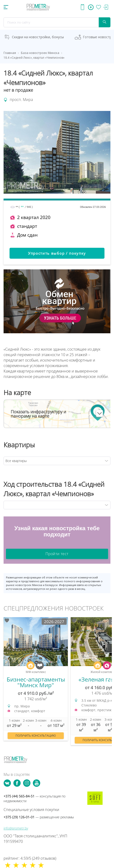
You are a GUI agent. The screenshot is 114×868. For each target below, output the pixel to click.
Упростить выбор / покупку (57, 253)
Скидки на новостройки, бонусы (38, 37)
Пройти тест (57, 554)
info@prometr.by (16, 828)
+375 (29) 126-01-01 (39, 817)
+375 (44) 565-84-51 (35, 799)
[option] (36, 681)
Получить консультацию (36, 736)
